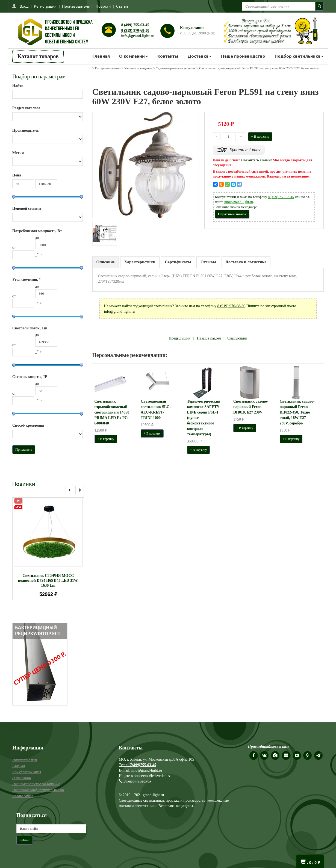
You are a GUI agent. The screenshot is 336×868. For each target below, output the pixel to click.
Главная (101, 56)
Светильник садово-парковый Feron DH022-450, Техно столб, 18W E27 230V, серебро (297, 412)
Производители (76, 6)
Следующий (237, 338)
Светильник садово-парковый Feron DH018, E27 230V (251, 407)
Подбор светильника (297, 56)
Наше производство (243, 56)
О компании (132, 56)
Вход (24, 6)
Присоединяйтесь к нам (269, 747)
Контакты (168, 56)
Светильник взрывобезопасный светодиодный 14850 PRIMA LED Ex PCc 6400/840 (112, 412)
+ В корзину (260, 136)
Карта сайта (23, 796)
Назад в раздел (209, 338)
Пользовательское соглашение (36, 784)
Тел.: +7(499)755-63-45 (137, 765)
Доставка (198, 56)
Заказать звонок (138, 781)
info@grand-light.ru (138, 36)
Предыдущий (179, 338)
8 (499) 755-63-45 (135, 25)
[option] (48, 549)
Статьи (122, 6)
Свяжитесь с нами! (257, 160)
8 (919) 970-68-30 (135, 30)
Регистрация (45, 6)
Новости (103, 6)
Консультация (192, 28)
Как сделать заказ (27, 772)
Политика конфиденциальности (38, 790)
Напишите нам (25, 760)
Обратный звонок (232, 214)
